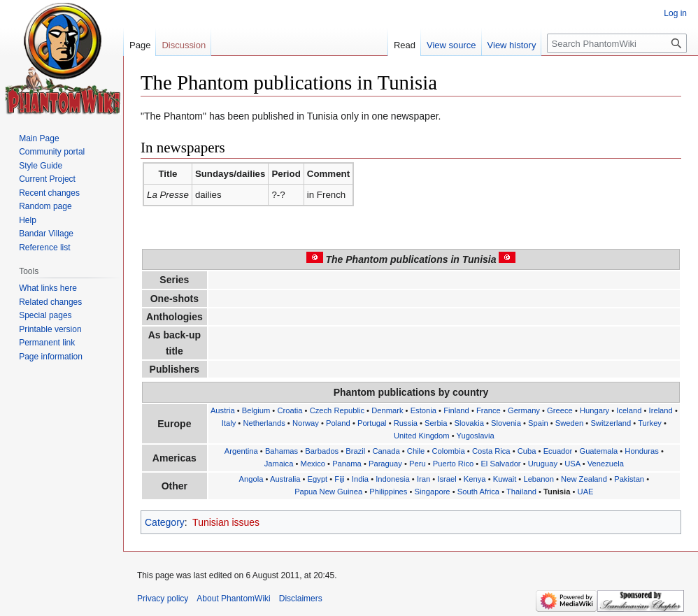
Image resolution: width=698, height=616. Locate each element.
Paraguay (385, 464)
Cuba (527, 451)
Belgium (256, 410)
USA (572, 464)
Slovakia (469, 423)
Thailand (521, 492)
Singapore (433, 492)
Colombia (448, 451)
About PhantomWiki (233, 599)
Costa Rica (491, 451)
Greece (560, 410)
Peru (418, 464)
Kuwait (505, 479)
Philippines (388, 492)
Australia (285, 479)
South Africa (478, 492)
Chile (416, 451)
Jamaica (279, 464)
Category (165, 522)
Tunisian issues (226, 522)
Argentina (241, 451)
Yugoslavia (476, 436)
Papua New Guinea (328, 492)
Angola (251, 479)
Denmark (387, 410)
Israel (447, 479)
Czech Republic (337, 410)
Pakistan (629, 479)
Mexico (313, 464)
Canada (386, 451)
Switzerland (611, 423)
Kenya (475, 479)
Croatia (290, 410)
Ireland (661, 410)
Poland (338, 423)
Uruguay (543, 464)
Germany (524, 410)
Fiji (339, 479)
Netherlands (264, 423)
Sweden (569, 423)
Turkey (650, 423)
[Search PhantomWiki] (617, 43)
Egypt (318, 479)
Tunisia (557, 492)
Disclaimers (301, 599)
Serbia (436, 423)
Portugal (372, 423)
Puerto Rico (453, 464)
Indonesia (393, 479)
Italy (229, 423)
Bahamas (282, 451)
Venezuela (606, 464)
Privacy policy (163, 599)
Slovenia (506, 423)
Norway (306, 423)
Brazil (355, 451)
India (360, 479)
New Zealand (584, 479)
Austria (223, 410)
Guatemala (598, 451)
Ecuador (558, 451)
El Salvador (500, 464)
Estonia (423, 410)
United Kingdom (422, 436)
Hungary (594, 410)
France (489, 410)
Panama (347, 464)
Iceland (629, 410)
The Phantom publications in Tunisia (411, 259)
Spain (538, 423)
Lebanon (539, 479)
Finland (456, 410)
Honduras (642, 451)
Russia (406, 423)
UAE (586, 492)
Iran (423, 479)
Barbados (322, 451)
